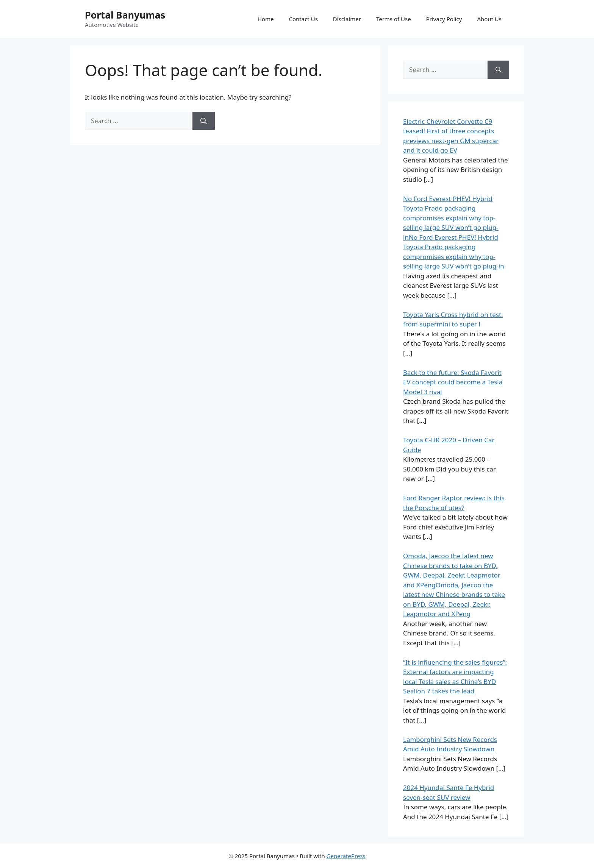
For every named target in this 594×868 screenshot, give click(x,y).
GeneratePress (346, 856)
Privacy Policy (444, 19)
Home (266, 19)
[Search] (204, 121)
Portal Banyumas (125, 15)
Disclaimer (347, 19)
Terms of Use (394, 19)
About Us (489, 19)
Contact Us (303, 19)
